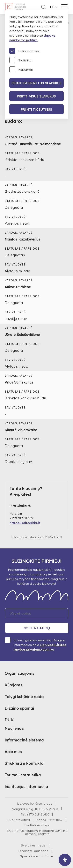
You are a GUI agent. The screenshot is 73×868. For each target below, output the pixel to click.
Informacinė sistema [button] (24, 740)
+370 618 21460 (38, 814)
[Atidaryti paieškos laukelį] (44, 7)
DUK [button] (9, 720)
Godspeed (40, 851)
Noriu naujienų (37, 628)
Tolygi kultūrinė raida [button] (24, 696)
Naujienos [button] (14, 728)
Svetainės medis (33, 845)
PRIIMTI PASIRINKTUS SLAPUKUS (37, 83)
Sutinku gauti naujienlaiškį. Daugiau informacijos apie (35, 644)
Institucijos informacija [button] (26, 786)
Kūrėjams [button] (14, 685)
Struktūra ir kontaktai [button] (25, 763)
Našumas (21, 69)
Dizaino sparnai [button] (19, 708)
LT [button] (52, 7)
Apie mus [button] (13, 751)
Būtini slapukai (24, 51)
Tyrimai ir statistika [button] (23, 775)
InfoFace (46, 856)
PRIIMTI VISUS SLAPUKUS (36, 96)
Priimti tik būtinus (37, 109)
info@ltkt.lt (22, 820)
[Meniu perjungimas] (64, 7)
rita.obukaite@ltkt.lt (25, 523)
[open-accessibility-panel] (65, 860)
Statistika (20, 60)
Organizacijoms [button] (20, 673)
